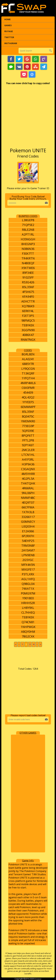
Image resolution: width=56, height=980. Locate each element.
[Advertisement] (28, 118)
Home (7, 19)
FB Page (9, 31)
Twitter (9, 37)
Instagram (11, 43)
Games (8, 25)
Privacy (38, 979)
